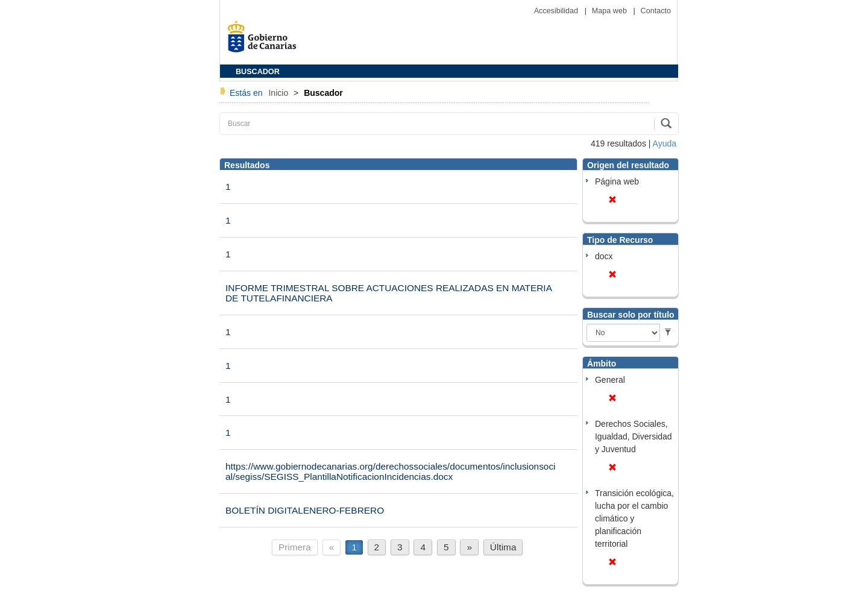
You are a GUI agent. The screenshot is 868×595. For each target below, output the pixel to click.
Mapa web (611, 11)
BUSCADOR (258, 72)
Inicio (279, 93)
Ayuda (665, 143)
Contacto (656, 11)
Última (503, 547)
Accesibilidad (557, 11)
